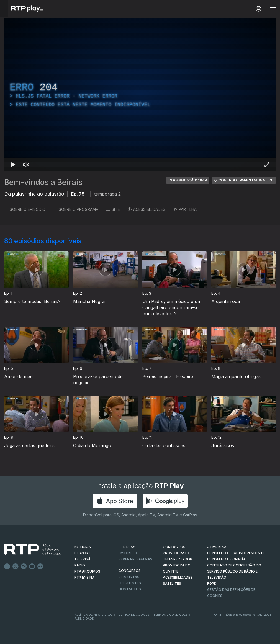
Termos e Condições (170, 615)
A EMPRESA (217, 547)
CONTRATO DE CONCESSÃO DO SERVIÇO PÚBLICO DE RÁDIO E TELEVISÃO (234, 571)
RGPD (212, 583)
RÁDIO (80, 565)
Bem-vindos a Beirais (43, 182)
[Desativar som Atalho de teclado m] (26, 165)
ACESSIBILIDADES (147, 209)
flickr (40, 566)
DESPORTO (84, 553)
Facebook (7, 566)
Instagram (24, 566)
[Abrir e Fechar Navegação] (273, 9)
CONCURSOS (130, 571)
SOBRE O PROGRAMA (76, 209)
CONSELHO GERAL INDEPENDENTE (236, 553)
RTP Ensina (84, 577)
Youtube (32, 566)
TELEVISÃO (84, 559)
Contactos (130, 589)
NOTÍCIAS (83, 547)
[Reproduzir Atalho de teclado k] (13, 165)
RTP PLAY (127, 547)
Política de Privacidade (93, 615)
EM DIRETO (128, 553)
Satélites (172, 583)
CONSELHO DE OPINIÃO (227, 559)
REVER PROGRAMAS (135, 559)
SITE (113, 209)
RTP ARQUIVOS (87, 571)
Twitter (16, 566)
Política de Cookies (133, 615)
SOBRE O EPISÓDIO (25, 209)
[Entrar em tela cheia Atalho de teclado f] (267, 165)
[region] (140, 95)
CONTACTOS (174, 547)
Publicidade (84, 619)
